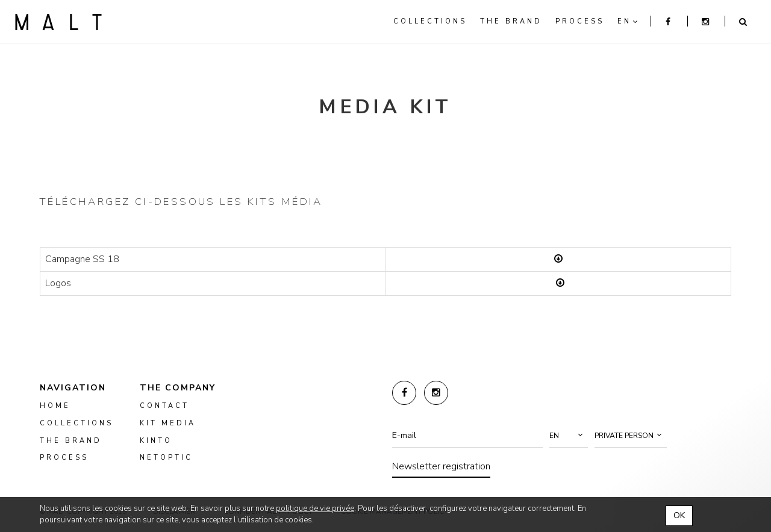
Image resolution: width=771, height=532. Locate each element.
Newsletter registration (441, 466)
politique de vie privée (315, 509)
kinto (156, 441)
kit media (168, 423)
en (624, 21)
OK (679, 515)
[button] (569, 436)
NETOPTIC (166, 458)
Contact (164, 406)
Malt (58, 22)
